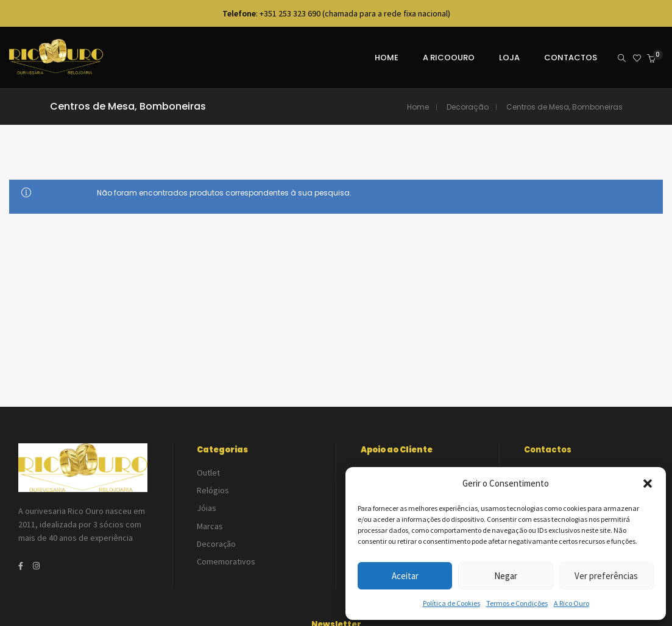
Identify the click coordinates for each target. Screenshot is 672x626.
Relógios (213, 487)
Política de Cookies (451, 603)
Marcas (210, 517)
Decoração (468, 107)
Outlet (208, 471)
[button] (648, 484)
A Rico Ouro (571, 603)
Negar (506, 576)
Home (418, 107)
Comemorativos (226, 547)
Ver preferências (606, 576)
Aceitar (405, 576)
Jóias (207, 502)
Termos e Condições (517, 603)
